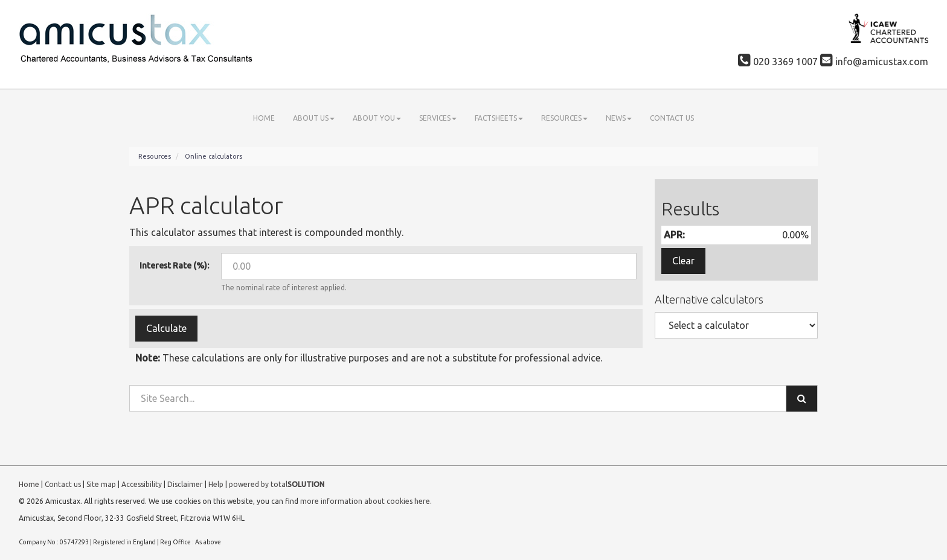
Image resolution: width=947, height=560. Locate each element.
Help (216, 484)
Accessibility (142, 484)
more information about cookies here (365, 501)
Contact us (672, 118)
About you (377, 118)
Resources (564, 118)
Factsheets (499, 118)
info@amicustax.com (874, 62)
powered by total (277, 484)
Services (438, 118)
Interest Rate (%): (174, 266)
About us (314, 118)
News (619, 118)
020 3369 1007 (778, 62)
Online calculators (213, 156)
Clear (683, 261)
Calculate (166, 328)
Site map (101, 484)
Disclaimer (185, 484)
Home (264, 118)
